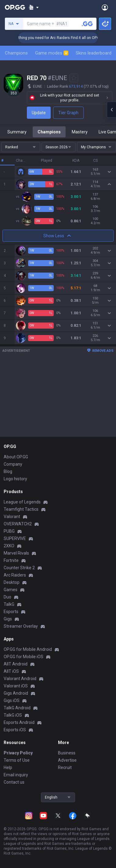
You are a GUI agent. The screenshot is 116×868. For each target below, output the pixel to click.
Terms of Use (17, 760)
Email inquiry (16, 775)
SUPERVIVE (15, 538)
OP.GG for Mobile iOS (24, 657)
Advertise (67, 760)
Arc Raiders (15, 575)
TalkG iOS (13, 715)
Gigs (8, 619)
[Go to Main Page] (15, 7)
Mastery (80, 132)
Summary (17, 132)
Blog (8, 471)
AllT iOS (11, 671)
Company (13, 464)
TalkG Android (17, 708)
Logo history (15, 479)
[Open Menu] (105, 7)
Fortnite (11, 560)
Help (8, 767)
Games (11, 590)
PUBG (9, 531)
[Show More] (34, 7)
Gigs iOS (12, 700)
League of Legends (22, 502)
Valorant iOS (16, 686)
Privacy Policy (18, 753)
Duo (7, 597)
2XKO (9, 546)
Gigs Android (16, 693)
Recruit (65, 767)
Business (67, 753)
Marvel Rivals (16, 553)
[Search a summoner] (87, 24)
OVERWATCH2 (18, 524)
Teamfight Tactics (21, 509)
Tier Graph (68, 113)
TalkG (9, 604)
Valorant (12, 517)
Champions (16, 53)
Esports (11, 612)
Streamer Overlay (21, 626)
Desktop (12, 582)
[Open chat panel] (111, 110)
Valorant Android (20, 679)
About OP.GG (16, 457)
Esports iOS (15, 730)
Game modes (52, 53)
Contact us (14, 782)
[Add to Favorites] (74, 78)
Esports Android (19, 722)
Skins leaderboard (94, 53)
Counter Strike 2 (19, 568)
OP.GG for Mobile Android (28, 649)
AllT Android (16, 664)
